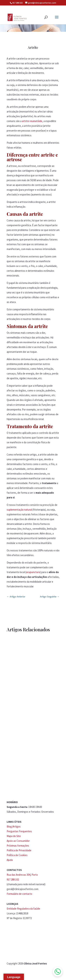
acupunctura (33, 572)
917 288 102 (17, 3)
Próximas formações (18, 846)
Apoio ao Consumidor (18, 841)
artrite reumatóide (32, 121)
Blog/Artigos (14, 826)
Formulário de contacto (19, 894)
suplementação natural (19, 510)
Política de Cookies (17, 855)
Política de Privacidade (19, 850)
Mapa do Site (14, 836)
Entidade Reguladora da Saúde (23, 909)
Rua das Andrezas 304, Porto (22, 875)
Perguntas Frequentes (19, 831)
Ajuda (10, 860)
